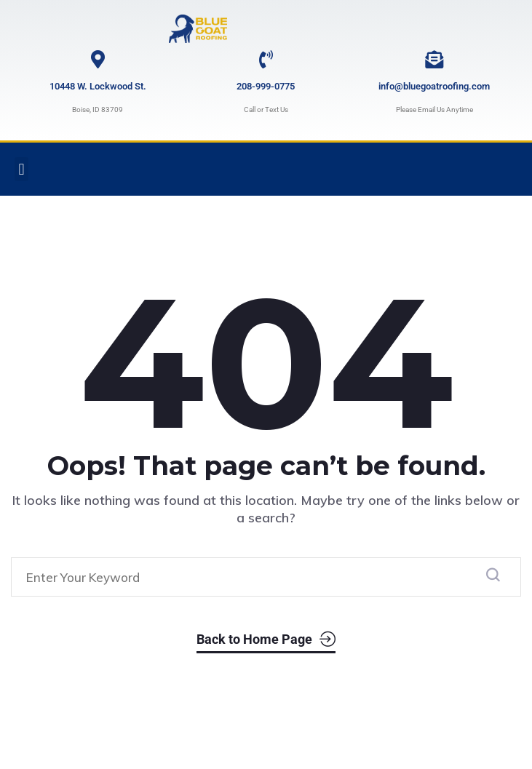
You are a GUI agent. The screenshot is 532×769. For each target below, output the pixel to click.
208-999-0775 (266, 86)
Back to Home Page (266, 638)
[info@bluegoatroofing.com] (434, 59)
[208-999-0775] (266, 59)
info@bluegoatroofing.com (434, 86)
